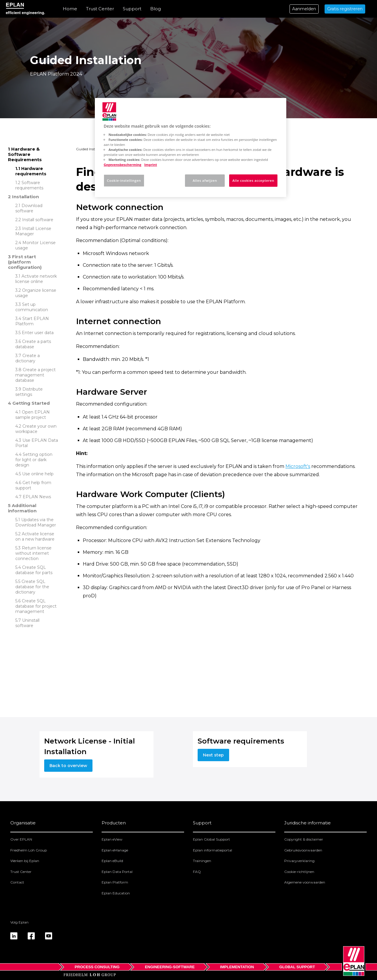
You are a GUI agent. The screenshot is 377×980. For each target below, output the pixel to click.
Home (70, 9)
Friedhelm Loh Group (29, 850)
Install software (38, 220)
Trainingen (202, 861)
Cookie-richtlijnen (299, 872)
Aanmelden (304, 9)
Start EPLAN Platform (32, 321)
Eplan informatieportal (213, 850)
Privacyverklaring (299, 861)
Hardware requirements (31, 171)
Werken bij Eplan (25, 861)
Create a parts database (33, 344)
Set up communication (32, 307)
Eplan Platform (115, 882)
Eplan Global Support (211, 839)
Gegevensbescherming (123, 165)
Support (132, 9)
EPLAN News (37, 497)
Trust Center (100, 9)
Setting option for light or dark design (34, 460)
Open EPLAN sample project (33, 415)
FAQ (197, 872)
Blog (156, 9)
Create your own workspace (36, 429)
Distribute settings (29, 392)
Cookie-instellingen (124, 180)
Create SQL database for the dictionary (32, 587)
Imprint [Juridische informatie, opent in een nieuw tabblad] (151, 165)
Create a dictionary (28, 358)
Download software (29, 208)
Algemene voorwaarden (305, 882)
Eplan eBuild (112, 861)
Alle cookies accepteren (253, 180)
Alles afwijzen (205, 180)
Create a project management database (35, 375)
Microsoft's (298, 466)
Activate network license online (36, 279)
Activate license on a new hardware (35, 536)
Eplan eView (112, 839)
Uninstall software (27, 623)
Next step (213, 755)
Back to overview (68, 766)
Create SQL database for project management (36, 606)
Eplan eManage (115, 850)
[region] (191, 147)
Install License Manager (33, 231)
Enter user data (38, 333)
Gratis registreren (345, 9)
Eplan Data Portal (117, 872)
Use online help (38, 474)
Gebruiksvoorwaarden (303, 850)
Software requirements (29, 185)
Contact (17, 882)
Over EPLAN (21, 839)
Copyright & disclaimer (304, 839)
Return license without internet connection (33, 553)
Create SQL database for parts (34, 570)
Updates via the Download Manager (36, 522)
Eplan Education (116, 893)
